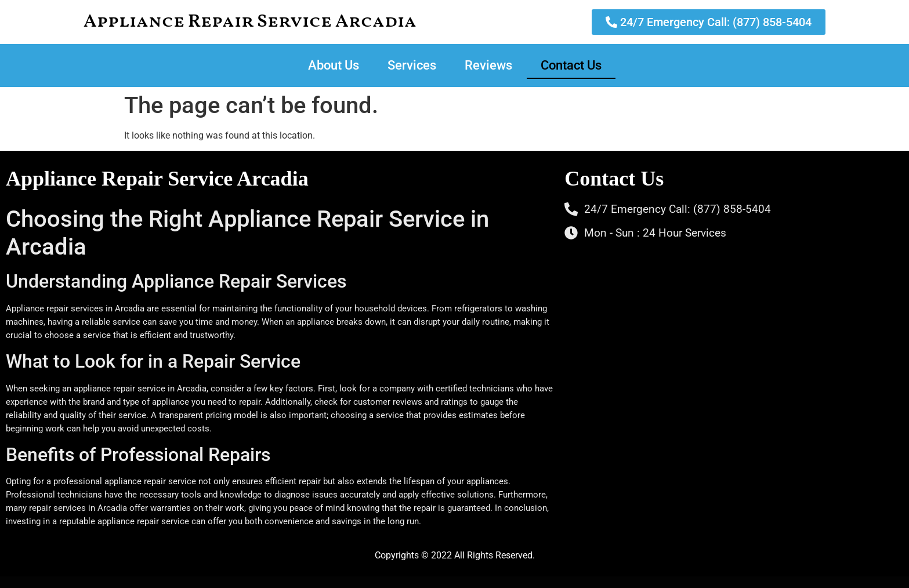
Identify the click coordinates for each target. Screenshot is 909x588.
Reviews (488, 65)
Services (412, 65)
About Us (334, 65)
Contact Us (571, 65)
